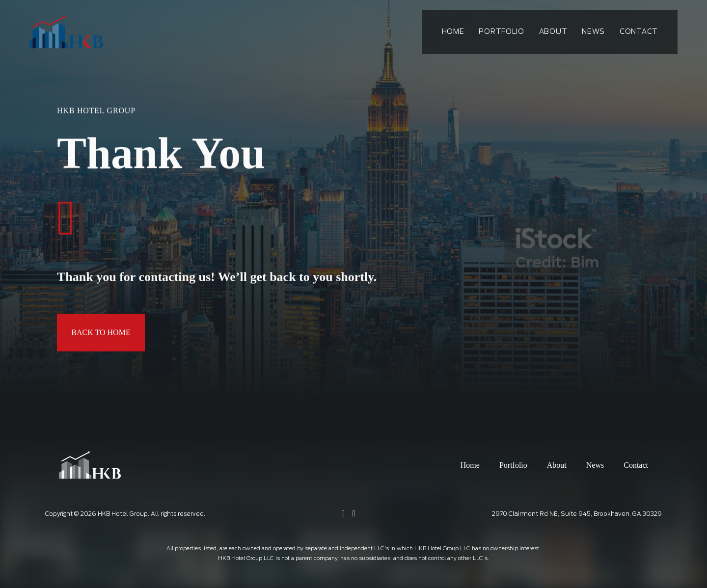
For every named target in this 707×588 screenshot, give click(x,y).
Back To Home (101, 334)
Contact (639, 32)
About (553, 32)
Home (453, 32)
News (593, 32)
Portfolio (501, 32)
